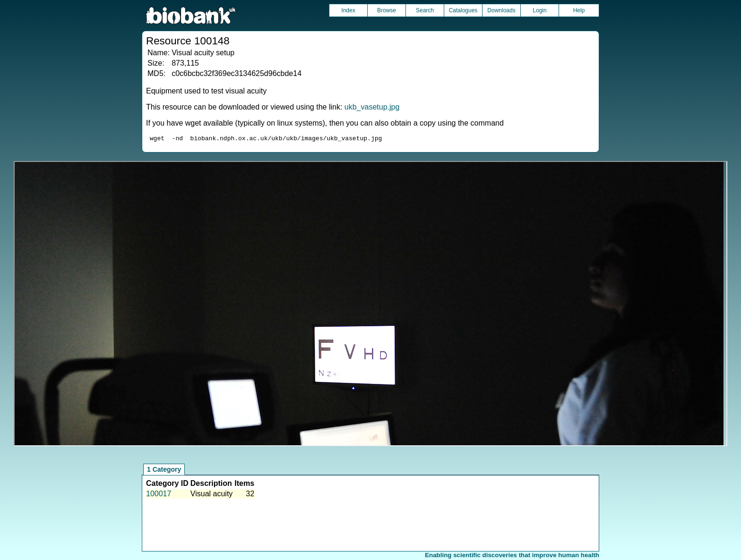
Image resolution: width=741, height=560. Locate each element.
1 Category (164, 471)
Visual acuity (212, 495)
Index (348, 10)
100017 (159, 495)
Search (425, 10)
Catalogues (463, 10)
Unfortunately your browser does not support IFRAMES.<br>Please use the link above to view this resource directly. (370, 305)
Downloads (501, 10)
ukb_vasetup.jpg (372, 107)
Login (539, 10)
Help (579, 10)
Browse (387, 10)
